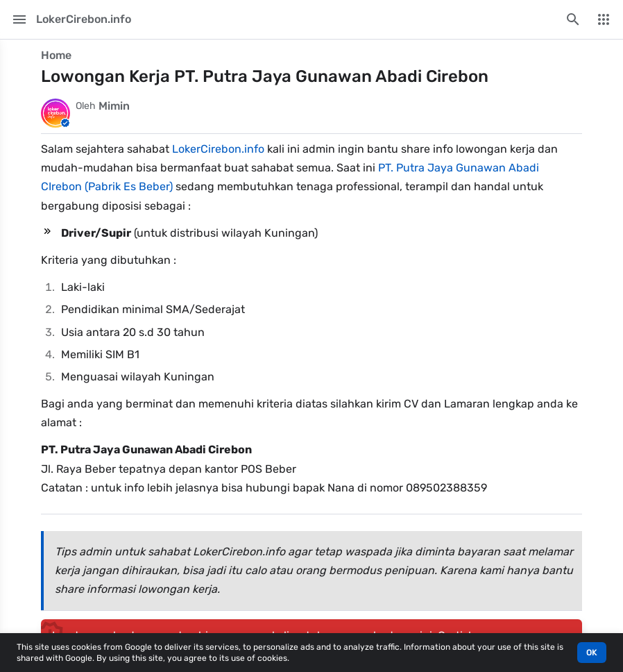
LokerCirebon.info (218, 149)
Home (56, 55)
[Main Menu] (19, 19)
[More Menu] (604, 19)
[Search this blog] (573, 19)
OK (592, 653)
